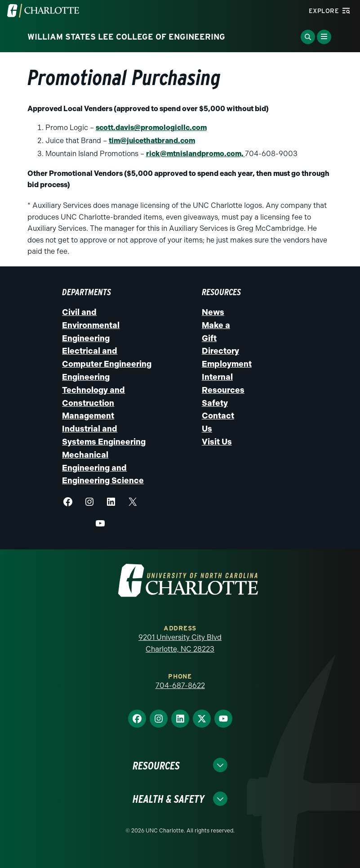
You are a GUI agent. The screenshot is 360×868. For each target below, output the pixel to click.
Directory (220, 351)
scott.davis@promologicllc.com (151, 128)
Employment (227, 364)
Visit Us (217, 442)
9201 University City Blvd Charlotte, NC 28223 (180, 643)
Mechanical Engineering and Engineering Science (103, 468)
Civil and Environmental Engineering (91, 325)
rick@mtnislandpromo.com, (196, 154)
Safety (215, 403)
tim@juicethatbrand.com (152, 141)
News (213, 312)
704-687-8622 (180, 686)
